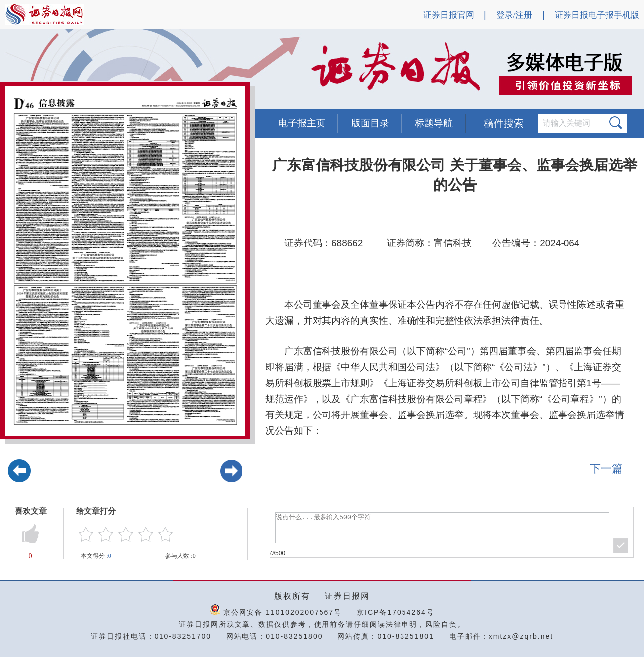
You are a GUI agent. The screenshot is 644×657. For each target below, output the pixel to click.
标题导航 (434, 123)
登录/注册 (515, 15)
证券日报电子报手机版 (597, 15)
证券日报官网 (449, 15)
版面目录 (370, 123)
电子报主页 (302, 123)
